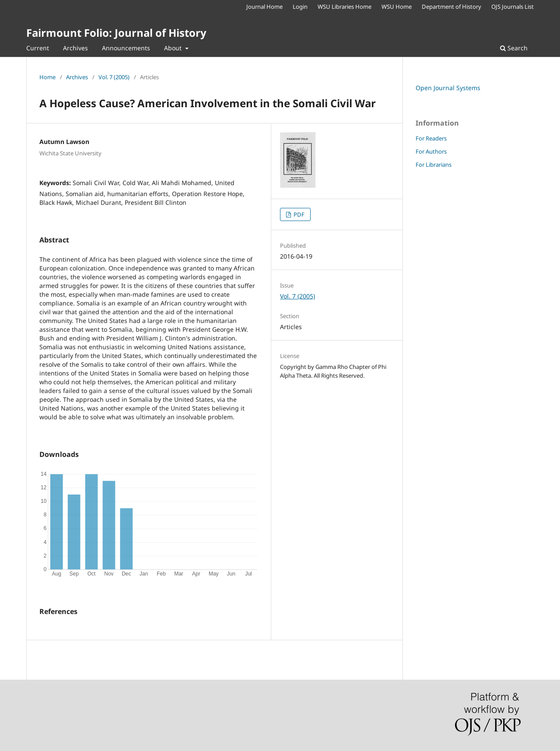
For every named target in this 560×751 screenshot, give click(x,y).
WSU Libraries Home (345, 7)
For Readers (431, 138)
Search (514, 48)
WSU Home (397, 7)
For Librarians (434, 165)
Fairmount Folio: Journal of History (116, 33)
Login (300, 7)
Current (38, 48)
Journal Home (264, 7)
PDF (298, 214)
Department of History (451, 7)
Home (47, 77)
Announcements (126, 48)
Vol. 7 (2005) (114, 77)
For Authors (431, 151)
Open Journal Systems (448, 88)
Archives (75, 48)
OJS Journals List (513, 7)
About (174, 48)
